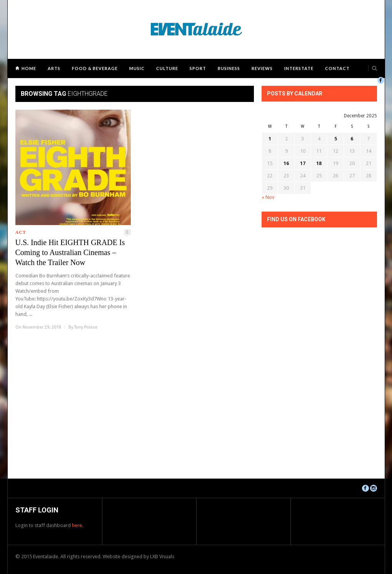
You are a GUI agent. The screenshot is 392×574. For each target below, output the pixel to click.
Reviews (262, 68)
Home (29, 68)
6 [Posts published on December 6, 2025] (352, 139)
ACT (21, 232)
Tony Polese (86, 327)
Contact (337, 68)
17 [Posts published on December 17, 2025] (303, 163)
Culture (167, 68)
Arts (54, 68)
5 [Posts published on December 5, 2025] (336, 139)
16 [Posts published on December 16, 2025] (286, 163)
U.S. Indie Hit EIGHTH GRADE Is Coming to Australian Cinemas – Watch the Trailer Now (70, 252)
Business (229, 68)
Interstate (299, 68)
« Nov (268, 197)
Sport (198, 68)
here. (78, 525)
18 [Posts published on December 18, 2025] (319, 163)
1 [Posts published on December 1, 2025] (270, 139)
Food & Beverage (95, 68)
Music (137, 68)
